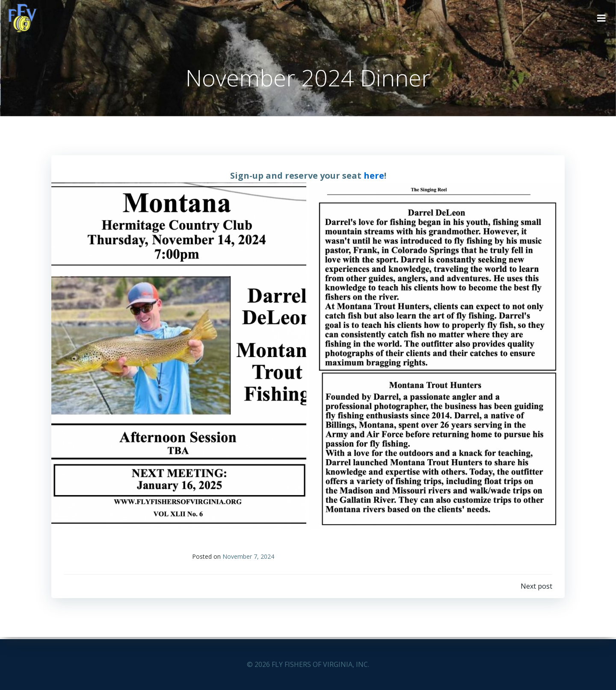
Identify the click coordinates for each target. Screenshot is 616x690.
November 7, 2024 (249, 559)
